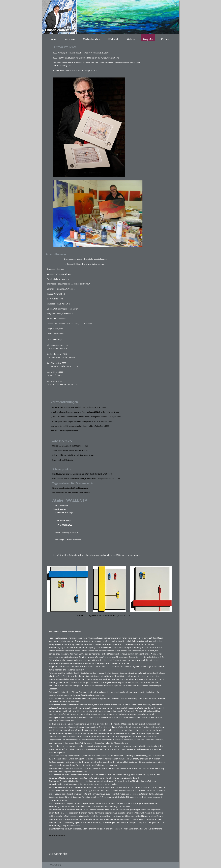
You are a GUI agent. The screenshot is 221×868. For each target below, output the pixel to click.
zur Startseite (58, 854)
